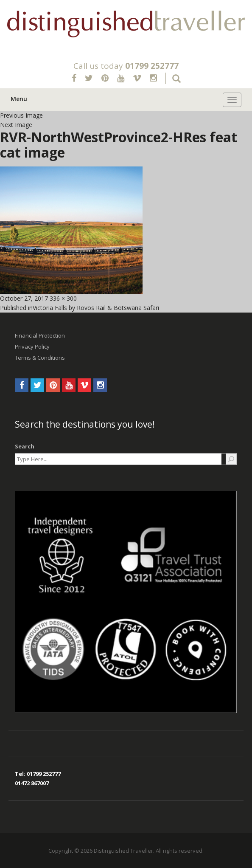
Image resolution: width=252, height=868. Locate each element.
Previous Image (21, 115)
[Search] (231, 459)
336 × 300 (63, 298)
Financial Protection (40, 335)
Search (25, 446)
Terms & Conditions (40, 358)
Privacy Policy (32, 347)
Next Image (16, 125)
